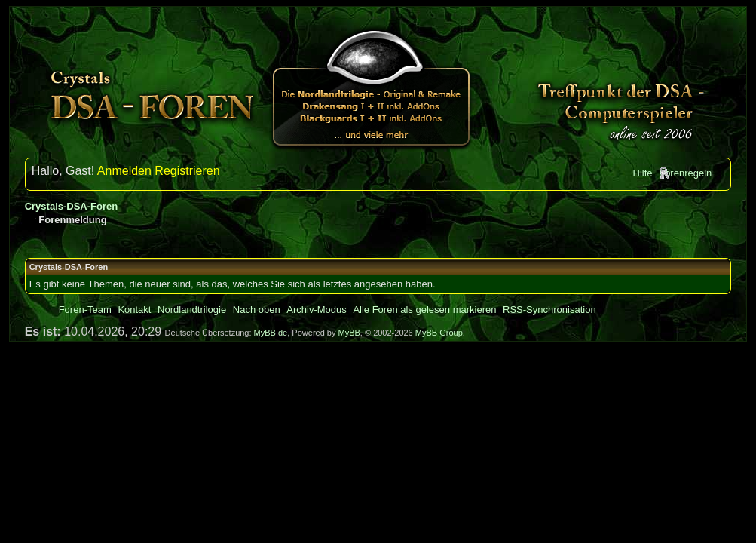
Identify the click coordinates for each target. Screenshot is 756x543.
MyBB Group (439, 333)
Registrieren (187, 171)
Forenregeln (685, 173)
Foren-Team (85, 310)
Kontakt (134, 310)
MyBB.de (271, 333)
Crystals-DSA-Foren (72, 206)
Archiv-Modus (316, 310)
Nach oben (257, 310)
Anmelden (124, 171)
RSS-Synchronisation (549, 310)
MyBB (349, 333)
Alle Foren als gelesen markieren (424, 310)
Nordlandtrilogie (192, 310)
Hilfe (643, 173)
